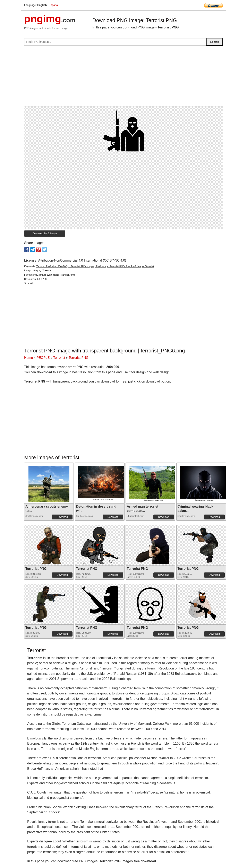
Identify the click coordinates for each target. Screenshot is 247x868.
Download (62, 517)
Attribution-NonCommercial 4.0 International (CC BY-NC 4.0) (82, 260)
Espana (53, 5)
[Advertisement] (123, 78)
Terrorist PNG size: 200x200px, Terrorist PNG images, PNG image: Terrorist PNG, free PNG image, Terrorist (95, 266)
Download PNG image (45, 234)
